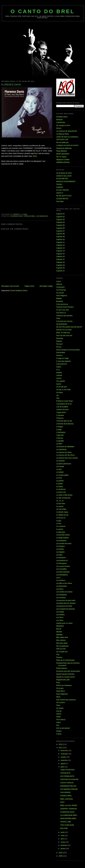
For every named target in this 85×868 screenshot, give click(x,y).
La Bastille (60, 441)
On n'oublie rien (62, 652)
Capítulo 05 (60, 225)
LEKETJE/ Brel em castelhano (67, 137)
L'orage (59, 429)
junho (63, 832)
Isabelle (59, 373)
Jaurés (59, 384)
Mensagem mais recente (10, 286)
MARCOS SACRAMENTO (66, 181)
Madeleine (60, 626)
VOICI (58, 722)
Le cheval (60, 506)
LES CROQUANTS (67, 776)
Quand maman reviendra (65, 674)
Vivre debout (61, 720)
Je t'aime (59, 392)
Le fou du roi (61, 518)
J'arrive (59, 378)
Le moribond (61, 526)
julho (63, 767)
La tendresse (61, 489)
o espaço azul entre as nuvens (67, 145)
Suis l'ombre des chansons (66, 700)
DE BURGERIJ (62, 324)
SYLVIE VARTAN (62, 190)
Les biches (60, 549)
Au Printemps (61, 290)
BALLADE (64, 828)
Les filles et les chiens (64, 583)
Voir (58, 725)
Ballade (59, 298)
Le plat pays (61, 532)
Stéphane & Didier (63, 160)
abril (62, 839)
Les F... (59, 578)
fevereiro (64, 845)
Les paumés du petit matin (66, 600)
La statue (60, 486)
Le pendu (60, 529)
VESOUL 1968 (66, 822)
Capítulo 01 (60, 214)
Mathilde (59, 635)
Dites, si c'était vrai (63, 333)
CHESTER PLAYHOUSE (69, 779)
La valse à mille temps (64, 495)
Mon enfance (61, 640)
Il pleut (59, 367)
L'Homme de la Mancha (65, 424)
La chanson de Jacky (64, 452)
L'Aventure (60, 415)
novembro (65, 754)
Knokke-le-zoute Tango (65, 401)
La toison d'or (61, 492)
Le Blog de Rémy (62, 134)
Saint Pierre (60, 691)
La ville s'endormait (63, 498)
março (63, 842)
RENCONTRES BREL (68, 818)
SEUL (58, 697)
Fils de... (59, 347)
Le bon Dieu (61, 503)
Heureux (59, 355)
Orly (58, 654)
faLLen (59, 128)
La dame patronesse (64, 464)
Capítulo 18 (60, 262)
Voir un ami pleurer (63, 728)
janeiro (63, 849)
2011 (61, 748)
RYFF (62, 802)
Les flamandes (62, 586)
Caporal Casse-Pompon (65, 307)
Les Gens (60, 589)
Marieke (59, 632)
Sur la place (61, 702)
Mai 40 (59, 629)
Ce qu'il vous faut (62, 310)
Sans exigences (62, 694)
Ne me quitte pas (62, 142)
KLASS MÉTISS (62, 179)
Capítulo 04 (60, 222)
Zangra (59, 731)
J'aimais (59, 375)
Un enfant (60, 708)
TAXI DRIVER (65, 792)
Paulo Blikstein (62, 151)
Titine (58, 705)
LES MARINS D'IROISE (69, 789)
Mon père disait (62, 643)
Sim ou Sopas (61, 157)
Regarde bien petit (63, 680)
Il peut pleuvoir (62, 364)
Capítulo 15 (60, 254)
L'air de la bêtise (62, 407)
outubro (64, 757)
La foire (59, 469)
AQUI (35, 156)
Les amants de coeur (64, 543)
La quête (59, 484)
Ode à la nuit (61, 649)
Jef (57, 395)
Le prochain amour (63, 535)
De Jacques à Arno (63, 125)
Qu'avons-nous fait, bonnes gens (68, 671)
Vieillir (58, 717)
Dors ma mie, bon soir (64, 335)
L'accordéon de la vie (64, 404)
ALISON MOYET (62, 199)
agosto (63, 764)
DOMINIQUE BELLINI (68, 786)
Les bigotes (60, 552)
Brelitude (59, 120)
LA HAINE (60, 472)
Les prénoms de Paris (64, 606)
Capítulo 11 (60, 242)
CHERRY (60, 187)
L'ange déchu (61, 412)
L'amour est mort (62, 409)
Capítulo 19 (60, 265)
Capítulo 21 (60, 271)
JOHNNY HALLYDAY (64, 176)
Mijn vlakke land (62, 637)
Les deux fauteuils (63, 572)
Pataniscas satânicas (64, 148)
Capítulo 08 (60, 234)
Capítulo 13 (60, 248)
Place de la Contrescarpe (65, 660)
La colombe (60, 461)
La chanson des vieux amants (67, 458)
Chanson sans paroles (64, 316)
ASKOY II (60, 193)
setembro (64, 760)
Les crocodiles (61, 569)
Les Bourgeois (61, 563)
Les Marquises (42, 216)
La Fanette (60, 466)
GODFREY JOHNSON (68, 809)
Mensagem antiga (46, 286)
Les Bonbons (61, 558)
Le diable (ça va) (62, 515)
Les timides (60, 615)
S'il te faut (60, 688)
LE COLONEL (61, 509)
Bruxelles (60, 301)
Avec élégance (62, 296)
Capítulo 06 (60, 228)
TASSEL (59, 184)
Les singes (60, 612)
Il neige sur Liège (62, 358)
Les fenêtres (61, 580)
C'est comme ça (62, 304)
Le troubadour (61, 541)
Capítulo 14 (60, 251)
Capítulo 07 (60, 231)
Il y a (58, 370)
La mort (59, 478)
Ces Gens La (61, 313)
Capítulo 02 (60, 217)
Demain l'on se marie (64, 330)
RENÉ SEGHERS (63, 154)
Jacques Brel (30, 216)
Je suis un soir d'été (63, 390)
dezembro (65, 751)
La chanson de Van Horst (65, 455)
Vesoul (59, 714)
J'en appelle (61, 381)
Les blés (59, 555)
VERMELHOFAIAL (63, 162)
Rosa (58, 683)
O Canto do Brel (43, 11)
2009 (61, 856)
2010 (61, 853)
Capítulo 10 (60, 239)
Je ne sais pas (61, 387)
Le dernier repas (62, 512)
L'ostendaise (61, 432)
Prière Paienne (62, 668)
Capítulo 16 (60, 256)
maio (63, 836)
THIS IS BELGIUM (67, 825)
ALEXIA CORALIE (67, 783)
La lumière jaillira (62, 475)
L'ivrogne (59, 427)
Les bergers (61, 546)
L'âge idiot (60, 435)
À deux (59, 734)
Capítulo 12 (60, 245)
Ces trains (60, 201)
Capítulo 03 (60, 220)
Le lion (59, 523)
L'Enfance (60, 418)
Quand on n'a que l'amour (66, 677)
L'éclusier (60, 438)
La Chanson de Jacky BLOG (67, 131)
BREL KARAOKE (66, 799)
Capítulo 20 (60, 268)
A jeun (58, 281)
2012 (61, 744)
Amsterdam (60, 287)
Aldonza (59, 284)
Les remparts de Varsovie (65, 609)
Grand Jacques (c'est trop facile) (68, 350)
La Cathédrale (61, 449)
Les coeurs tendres (63, 566)
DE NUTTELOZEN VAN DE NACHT (69, 327)
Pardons (59, 657)
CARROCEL (61, 123)
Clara (58, 318)
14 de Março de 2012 (64, 173)
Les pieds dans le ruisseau (66, 603)
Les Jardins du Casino (64, 592)
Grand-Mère (61, 352)
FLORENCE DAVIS (17, 216)
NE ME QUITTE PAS (64, 196)
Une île (59, 711)
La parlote (60, 481)
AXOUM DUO (65, 773)
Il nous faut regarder (63, 361)
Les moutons (61, 598)
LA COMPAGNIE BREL (69, 815)
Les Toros (60, 617)
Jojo (58, 398)
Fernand (59, 344)
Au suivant (60, 293)
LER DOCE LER (62, 140)
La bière (59, 444)
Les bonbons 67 (62, 560)
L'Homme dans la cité (64, 421)
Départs (59, 341)
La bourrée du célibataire (65, 447)
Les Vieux (60, 620)
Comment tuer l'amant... (65, 321)
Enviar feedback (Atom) (19, 291)
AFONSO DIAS (62, 117)
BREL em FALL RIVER (68, 805)
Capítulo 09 (60, 237)
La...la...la (60, 501)
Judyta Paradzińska (67, 770)
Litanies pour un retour (64, 623)
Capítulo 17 (60, 259)
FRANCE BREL (66, 796)
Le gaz (59, 521)
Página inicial (29, 286)
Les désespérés (62, 575)
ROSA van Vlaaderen (64, 685)
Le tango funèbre (62, 538)
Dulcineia (60, 338)
